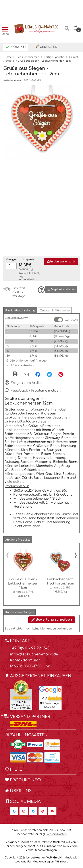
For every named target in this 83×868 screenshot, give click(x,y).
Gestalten (46, 47)
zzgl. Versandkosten (20, 366)
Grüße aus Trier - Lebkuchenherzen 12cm (23, 583)
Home (8, 57)
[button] (20, 310)
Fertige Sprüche (54, 57)
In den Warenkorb (61, 262)
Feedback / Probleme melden (33, 391)
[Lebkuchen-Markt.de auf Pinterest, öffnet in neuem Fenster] (43, 811)
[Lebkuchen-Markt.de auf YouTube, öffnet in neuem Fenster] (52, 811)
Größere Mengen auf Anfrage (26, 361)
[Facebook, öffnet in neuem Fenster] (38, 374)
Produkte (16, 47)
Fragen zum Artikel (24, 383)
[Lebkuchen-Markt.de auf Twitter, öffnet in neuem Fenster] (33, 811)
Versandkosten (28, 279)
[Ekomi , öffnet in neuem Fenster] (21, 695)
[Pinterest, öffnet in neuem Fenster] (61, 374)
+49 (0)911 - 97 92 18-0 (30, 648)
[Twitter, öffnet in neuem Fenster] (49, 374)
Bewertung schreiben (52, 620)
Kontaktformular (25, 660)
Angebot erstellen (61, 290)
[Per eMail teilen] (26, 375)
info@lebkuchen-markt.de (34, 654)
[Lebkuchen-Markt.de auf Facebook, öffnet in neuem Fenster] (14, 811)
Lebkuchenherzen (28, 57)
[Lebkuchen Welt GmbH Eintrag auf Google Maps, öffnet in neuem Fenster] (50, 690)
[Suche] (67, 30)
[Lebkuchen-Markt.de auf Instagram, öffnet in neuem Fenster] (24, 811)
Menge (11, 259)
